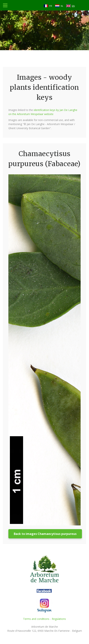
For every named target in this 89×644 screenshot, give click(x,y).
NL (62, 6)
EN (73, 6)
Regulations (59, 619)
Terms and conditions (36, 619)
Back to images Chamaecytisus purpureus (45, 534)
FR (51, 6)
